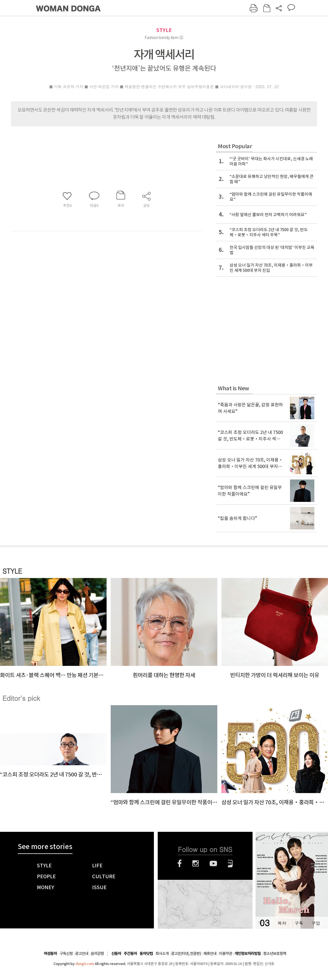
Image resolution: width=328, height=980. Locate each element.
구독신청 (66, 954)
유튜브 (213, 863)
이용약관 (225, 954)
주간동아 (130, 954)
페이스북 (180, 863)
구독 (299, 923)
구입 (316, 923)
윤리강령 (97, 954)
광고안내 (82, 954)
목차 (282, 923)
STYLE (164, 30)
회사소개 (162, 954)
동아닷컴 (146, 954)
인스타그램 (196, 863)
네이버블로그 (230, 863)
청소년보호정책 (275, 954)
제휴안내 (210, 954)
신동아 (116, 954)
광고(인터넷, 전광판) (186, 954)
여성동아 (50, 954)
